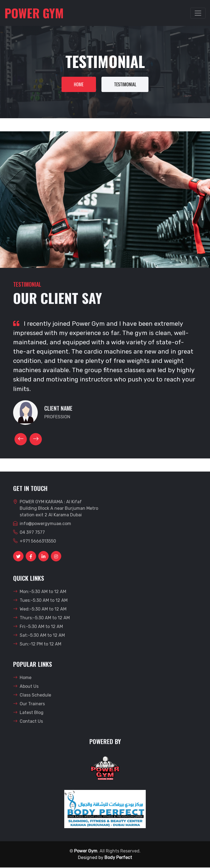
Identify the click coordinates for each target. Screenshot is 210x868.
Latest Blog (28, 713)
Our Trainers (29, 704)
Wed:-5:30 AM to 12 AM (40, 610)
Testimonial (126, 85)
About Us (26, 687)
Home (78, 85)
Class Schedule (32, 696)
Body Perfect (118, 858)
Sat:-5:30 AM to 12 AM (39, 636)
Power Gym (86, 851)
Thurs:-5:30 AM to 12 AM (41, 618)
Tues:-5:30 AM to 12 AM (40, 601)
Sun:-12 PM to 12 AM (37, 645)
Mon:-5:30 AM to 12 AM (40, 592)
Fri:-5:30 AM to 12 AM (38, 627)
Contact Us (28, 722)
